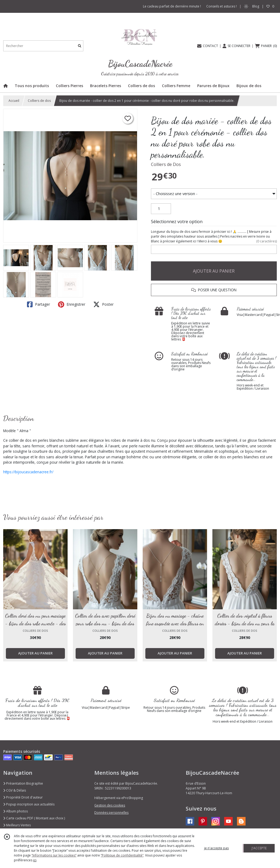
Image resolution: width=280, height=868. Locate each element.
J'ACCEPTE (259, 848)
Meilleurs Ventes (17, 825)
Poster (103, 304)
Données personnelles (111, 813)
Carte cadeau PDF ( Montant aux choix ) (34, 818)
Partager (38, 304)
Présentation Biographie (23, 783)
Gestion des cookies (110, 805)
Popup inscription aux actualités (29, 804)
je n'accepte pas (216, 848)
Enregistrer (72, 304)
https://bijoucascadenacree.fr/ (28, 472)
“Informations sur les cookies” (54, 855)
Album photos (15, 811)
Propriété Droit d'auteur (23, 797)
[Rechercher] (80, 46)
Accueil (14, 101)
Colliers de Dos (166, 164)
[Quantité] (161, 209)
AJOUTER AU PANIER (214, 271)
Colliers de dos (39, 101)
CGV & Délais (15, 790)
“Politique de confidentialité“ (122, 855)
